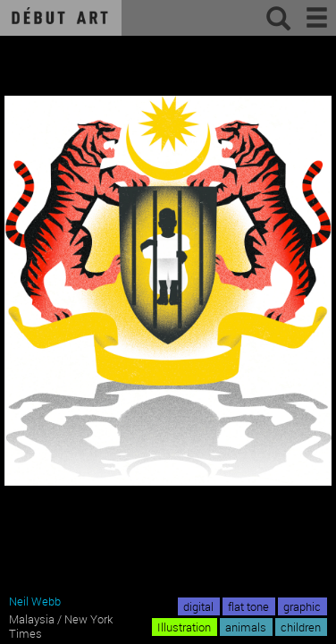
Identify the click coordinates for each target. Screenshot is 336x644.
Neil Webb (35, 601)
